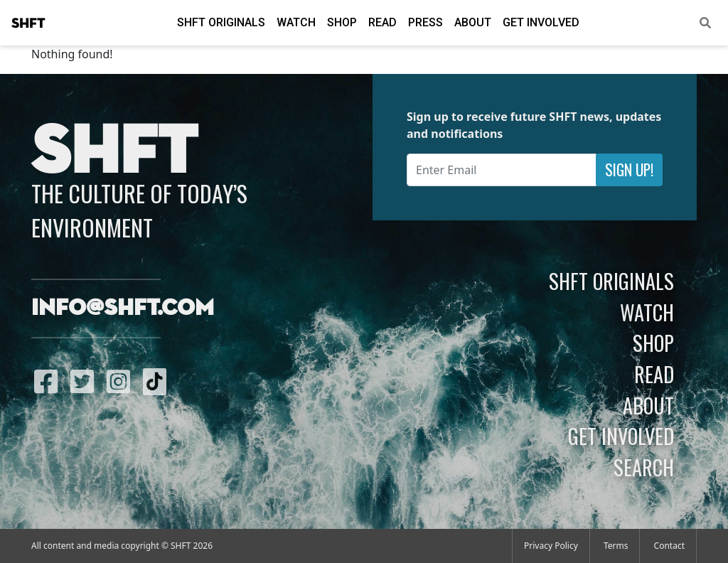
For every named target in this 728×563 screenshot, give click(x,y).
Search (644, 467)
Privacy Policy (551, 546)
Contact (669, 546)
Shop (342, 22)
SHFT (28, 23)
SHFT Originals (221, 22)
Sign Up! (629, 170)
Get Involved (541, 22)
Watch (296, 22)
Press (425, 22)
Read (382, 22)
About (473, 22)
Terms (616, 546)
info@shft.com (123, 309)
